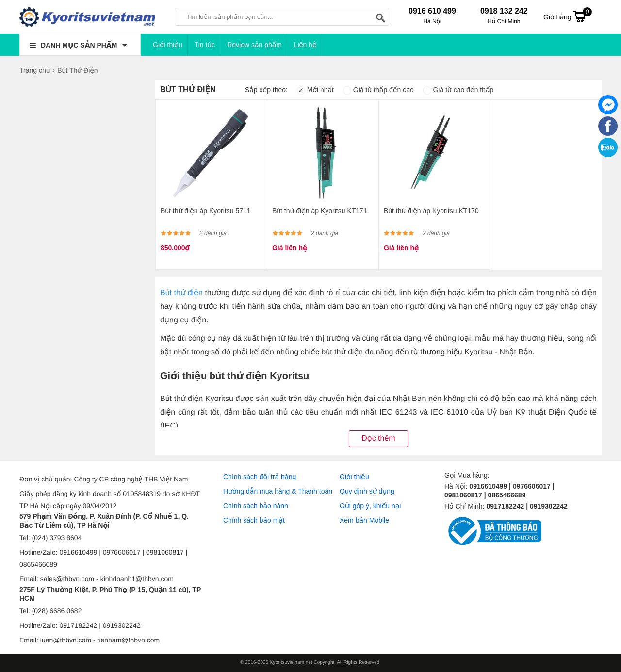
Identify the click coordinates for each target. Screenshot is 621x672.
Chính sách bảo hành (256, 506)
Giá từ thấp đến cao (378, 90)
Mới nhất (315, 90)
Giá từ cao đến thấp (458, 90)
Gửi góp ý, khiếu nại (370, 506)
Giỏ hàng (568, 16)
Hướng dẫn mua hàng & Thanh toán (278, 491)
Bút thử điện (181, 293)
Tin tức (205, 45)
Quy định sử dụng (367, 491)
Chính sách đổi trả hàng (260, 477)
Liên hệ (305, 45)
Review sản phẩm (254, 45)
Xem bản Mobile (364, 520)
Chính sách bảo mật (254, 520)
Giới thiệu (168, 45)
